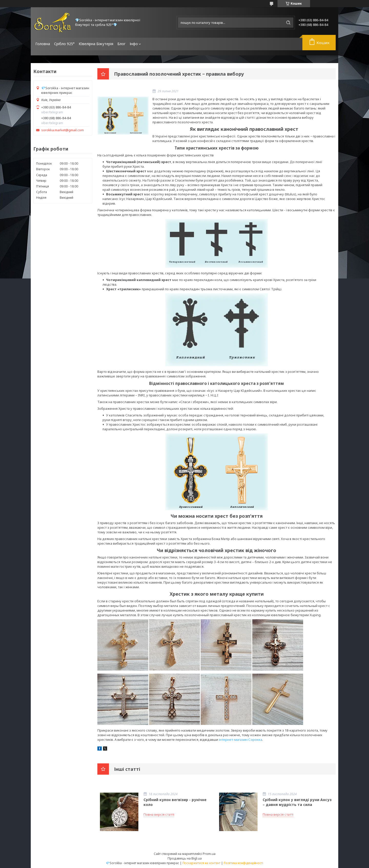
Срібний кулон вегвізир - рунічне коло (175, 802)
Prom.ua (209, 854)
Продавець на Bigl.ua (185, 858)
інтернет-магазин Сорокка (240, 740)
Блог (121, 44)
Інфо (134, 44)
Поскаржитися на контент (201, 863)
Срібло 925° (64, 44)
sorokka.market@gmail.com (63, 130)
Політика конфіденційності (243, 863)
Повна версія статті (159, 814)
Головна (43, 44)
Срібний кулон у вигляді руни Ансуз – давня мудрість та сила (297, 802)
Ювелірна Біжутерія (96, 44)
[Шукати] (288, 23)
